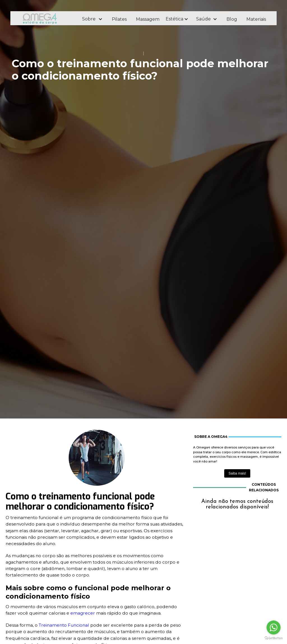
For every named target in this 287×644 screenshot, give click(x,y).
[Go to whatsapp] (274, 627)
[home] (47, 18)
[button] (92, 19)
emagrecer (83, 613)
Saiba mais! (237, 473)
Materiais (256, 19)
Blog (232, 19)
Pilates (119, 19)
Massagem (148, 19)
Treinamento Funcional (64, 625)
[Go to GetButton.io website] (274, 638)
